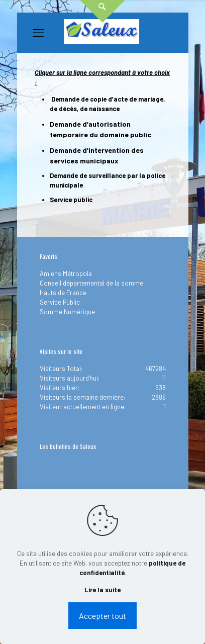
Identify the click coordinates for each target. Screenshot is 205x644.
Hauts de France (63, 293)
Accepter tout (102, 616)
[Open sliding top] (102, 11)
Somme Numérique (67, 312)
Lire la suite (102, 590)
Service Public (60, 302)
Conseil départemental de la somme (91, 283)
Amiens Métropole (66, 273)
